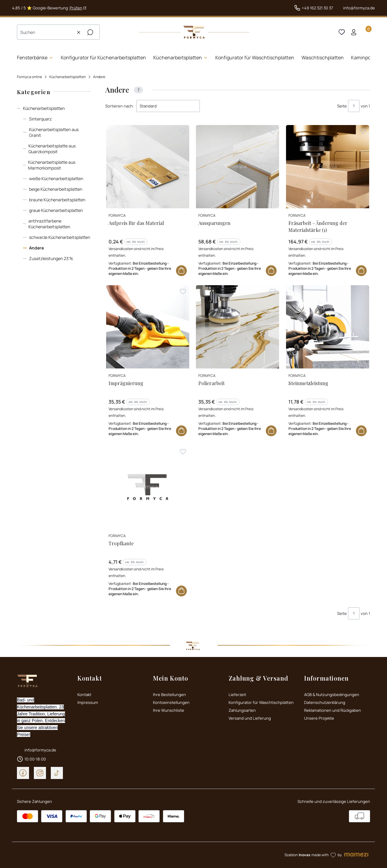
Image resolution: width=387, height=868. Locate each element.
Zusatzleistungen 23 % (51, 258)
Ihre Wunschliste (169, 710)
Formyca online (29, 77)
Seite (342, 106)
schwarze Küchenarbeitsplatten (60, 237)
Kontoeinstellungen (171, 702)
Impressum (88, 702)
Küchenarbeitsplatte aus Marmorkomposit (52, 165)
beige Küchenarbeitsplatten (56, 189)
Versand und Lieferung (250, 718)
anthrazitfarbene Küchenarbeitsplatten (49, 224)
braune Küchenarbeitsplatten (57, 200)
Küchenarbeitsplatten (68, 77)
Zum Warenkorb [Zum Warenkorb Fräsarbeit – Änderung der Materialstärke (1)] (361, 271)
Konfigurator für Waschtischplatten (261, 702)
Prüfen (76, 8)
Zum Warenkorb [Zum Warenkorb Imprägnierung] (181, 431)
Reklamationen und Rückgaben (333, 710)
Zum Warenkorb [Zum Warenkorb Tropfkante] (181, 591)
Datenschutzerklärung (325, 702)
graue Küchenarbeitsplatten (56, 210)
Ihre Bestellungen (169, 695)
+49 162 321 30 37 (317, 8)
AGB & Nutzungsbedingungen (332, 695)
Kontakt (84, 695)
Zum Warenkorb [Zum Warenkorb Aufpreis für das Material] (181, 271)
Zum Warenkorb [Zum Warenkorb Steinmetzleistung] (361, 431)
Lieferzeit (237, 695)
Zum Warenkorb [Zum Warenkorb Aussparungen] (272, 271)
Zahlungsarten (242, 710)
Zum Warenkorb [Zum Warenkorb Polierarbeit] (272, 431)
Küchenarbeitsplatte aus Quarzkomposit (52, 149)
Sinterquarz (40, 119)
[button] (90, 32)
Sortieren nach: (120, 106)
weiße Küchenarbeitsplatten (56, 178)
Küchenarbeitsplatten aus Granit (54, 132)
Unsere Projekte (319, 718)
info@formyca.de (359, 8)
